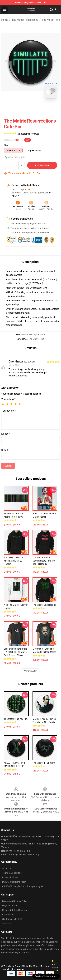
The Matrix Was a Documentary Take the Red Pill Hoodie (44, 561)
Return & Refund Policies (14, 910)
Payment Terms (10, 906)
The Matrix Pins (51, 20)
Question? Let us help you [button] (46, 976)
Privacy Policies (10, 877)
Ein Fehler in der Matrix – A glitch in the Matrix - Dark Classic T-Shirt (16, 652)
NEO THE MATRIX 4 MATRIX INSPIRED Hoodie (14, 561)
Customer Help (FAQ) (13, 919)
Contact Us (8, 915)
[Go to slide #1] (22, 108)
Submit (8, 466)
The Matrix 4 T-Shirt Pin (44, 763)
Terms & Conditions (12, 873)
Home (5, 20)
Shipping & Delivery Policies (16, 901)
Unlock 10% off (55, 966)
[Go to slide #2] (39, 108)
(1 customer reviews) (28, 134)
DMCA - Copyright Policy (14, 882)
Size (6, 145)
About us (7, 868)
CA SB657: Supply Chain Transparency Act (23, 886)
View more (30, 671)
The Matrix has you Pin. (16, 719)
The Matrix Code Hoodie (44, 605)
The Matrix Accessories (25, 20)
